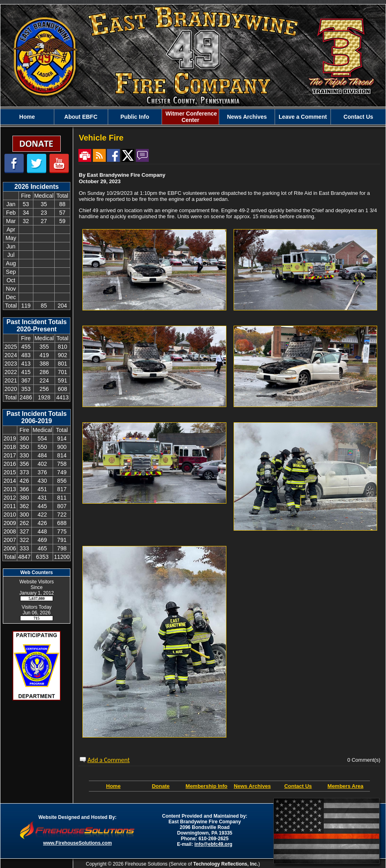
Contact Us (298, 786)
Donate (161, 786)
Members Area (346, 786)
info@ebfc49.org (214, 844)
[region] (193, 117)
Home (113, 786)
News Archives (252, 786)
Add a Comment (109, 760)
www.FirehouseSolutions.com (77, 843)
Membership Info (207, 786)
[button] (81, 117)
